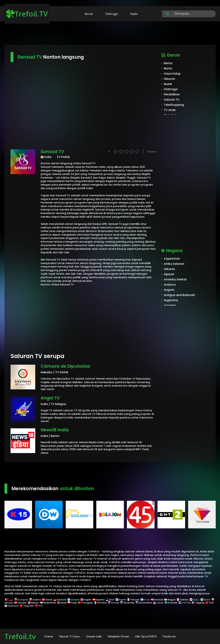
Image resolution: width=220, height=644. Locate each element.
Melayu (33, 603)
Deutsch (60, 600)
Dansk (47, 600)
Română (100, 603)
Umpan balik (94, 636)
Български (21, 600)
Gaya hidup (172, 74)
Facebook (169, 636)
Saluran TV (172, 100)
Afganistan (172, 259)
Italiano (183, 600)
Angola (169, 290)
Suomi (121, 600)
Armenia (170, 305)
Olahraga (112, 14)
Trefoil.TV (27, 14)
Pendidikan (172, 94)
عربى (9, 600)
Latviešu (20, 603)
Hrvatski (157, 600)
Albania (169, 269)
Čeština (35, 600)
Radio (134, 14)
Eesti (110, 600)
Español (99, 600)
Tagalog (198, 603)
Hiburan (169, 79)
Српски (158, 603)
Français (133, 600)
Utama (49, 636)
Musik (168, 84)
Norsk (62, 603)
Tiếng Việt (27, 606)
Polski (72, 603)
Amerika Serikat (175, 279)
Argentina (171, 300)
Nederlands (48, 603)
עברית (145, 600)
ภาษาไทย (185, 603)
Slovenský (127, 603)
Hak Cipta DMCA (146, 636)
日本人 (194, 600)
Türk (210, 603)
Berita (89, 14)
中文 (39, 606)
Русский (113, 603)
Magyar (170, 600)
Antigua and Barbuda (179, 295)
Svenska (171, 603)
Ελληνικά (73, 600)
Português (85, 603)
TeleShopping (174, 105)
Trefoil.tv (20, 636)
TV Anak (170, 110)
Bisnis (168, 68)
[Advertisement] (110, 34)
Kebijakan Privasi (119, 636)
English (86, 600)
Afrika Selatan (174, 264)
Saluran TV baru (70, 636)
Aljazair (169, 274)
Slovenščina (144, 603)
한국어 (205, 600)
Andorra (170, 285)
